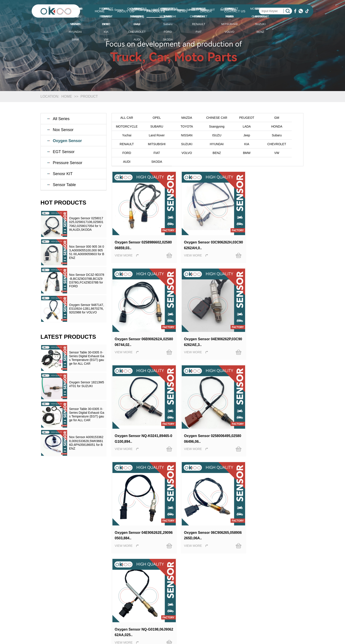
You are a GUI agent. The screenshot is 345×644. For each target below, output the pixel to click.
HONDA (235, 126)
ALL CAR (125, 118)
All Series (61, 119)
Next (193, 444)
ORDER (206, 11)
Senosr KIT (63, 174)
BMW (125, 153)
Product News (211, 596)
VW (153, 153)
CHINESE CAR (207, 118)
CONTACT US (235, 11)
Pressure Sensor (68, 163)
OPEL (153, 118)
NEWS (182, 11)
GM (262, 118)
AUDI (180, 153)
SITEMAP (268, 610)
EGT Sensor (64, 152)
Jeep (180, 135)
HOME (100, 11)
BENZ (289, 144)
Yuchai (262, 126)
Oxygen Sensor (67, 141)
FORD (207, 144)
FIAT (235, 144)
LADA (208, 126)
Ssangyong (180, 126)
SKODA (207, 153)
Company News (212, 583)
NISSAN (125, 135)
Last (204, 444)
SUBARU (125, 126)
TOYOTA (153, 126)
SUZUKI (289, 135)
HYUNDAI (125, 144)
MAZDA (180, 118)
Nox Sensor (63, 130)
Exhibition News (212, 590)
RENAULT (235, 135)
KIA (153, 144)
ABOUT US (125, 11)
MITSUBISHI (262, 135)
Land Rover (290, 126)
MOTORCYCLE (290, 118)
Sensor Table (64, 185)
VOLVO (262, 144)
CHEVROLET (180, 144)
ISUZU (153, 135)
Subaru (207, 135)
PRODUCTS (156, 11)
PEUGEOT (235, 118)
